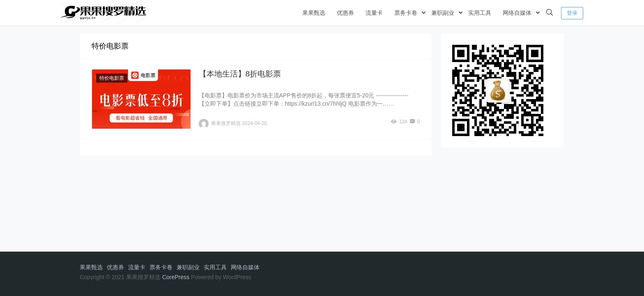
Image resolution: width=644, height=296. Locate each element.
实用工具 (480, 13)
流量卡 (374, 13)
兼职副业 (443, 13)
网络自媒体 (517, 13)
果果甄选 (314, 13)
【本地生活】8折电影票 (240, 74)
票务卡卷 (406, 13)
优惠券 (345, 13)
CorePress (176, 277)
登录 (572, 13)
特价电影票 (112, 78)
